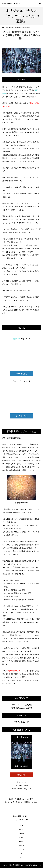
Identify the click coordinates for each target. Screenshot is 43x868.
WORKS (21, 838)
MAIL (21, 858)
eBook (22, 846)
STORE (22, 850)
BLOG (21, 842)
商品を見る (21, 775)
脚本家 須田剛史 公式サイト (11, 3)
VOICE (22, 854)
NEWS (21, 834)
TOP (21, 825)
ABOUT (21, 829)
